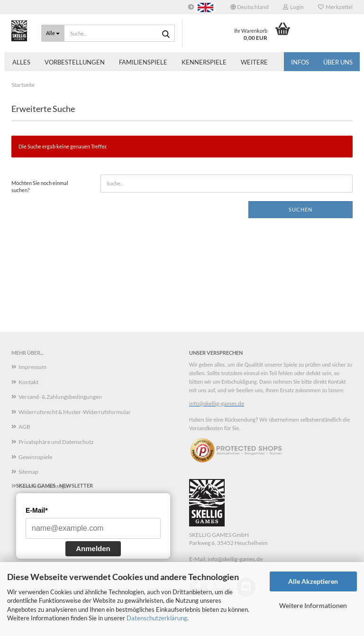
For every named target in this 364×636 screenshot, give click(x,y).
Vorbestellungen (75, 62)
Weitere (254, 62)
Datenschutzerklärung (157, 618)
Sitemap (28, 472)
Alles (21, 62)
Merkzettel (335, 7)
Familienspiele (143, 62)
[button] (250, 7)
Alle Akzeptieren (313, 581)
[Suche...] (53, 33)
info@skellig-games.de (217, 403)
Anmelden (93, 548)
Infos (300, 62)
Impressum (32, 367)
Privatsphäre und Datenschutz (56, 442)
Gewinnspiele (35, 457)
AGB (24, 427)
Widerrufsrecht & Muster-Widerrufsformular (75, 412)
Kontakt (28, 382)
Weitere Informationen (313, 605)
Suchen (300, 209)
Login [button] (293, 7)
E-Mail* (37, 510)
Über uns (338, 62)
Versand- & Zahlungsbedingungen (60, 397)
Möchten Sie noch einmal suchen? (40, 187)
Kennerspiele (204, 62)
